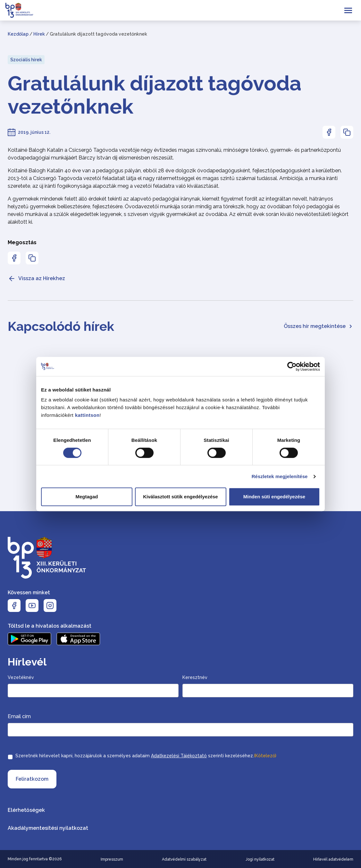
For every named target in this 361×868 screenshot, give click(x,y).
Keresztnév (195, 677)
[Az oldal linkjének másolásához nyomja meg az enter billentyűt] (347, 132)
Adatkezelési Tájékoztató (179, 756)
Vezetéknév (21, 677)
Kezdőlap (18, 34)
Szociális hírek (26, 60)
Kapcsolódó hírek (61, 326)
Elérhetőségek (26, 810)
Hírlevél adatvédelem (333, 859)
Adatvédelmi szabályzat (184, 859)
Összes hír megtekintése (319, 326)
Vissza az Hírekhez (36, 279)
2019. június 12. (34, 132)
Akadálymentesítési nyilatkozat (48, 828)
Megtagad (87, 497)
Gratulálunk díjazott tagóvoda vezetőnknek (155, 95)
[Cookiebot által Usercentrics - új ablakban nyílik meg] (292, 366)
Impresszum (112, 859)
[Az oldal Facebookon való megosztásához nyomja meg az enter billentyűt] (329, 132)
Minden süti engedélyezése (274, 497)
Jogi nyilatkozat (260, 859)
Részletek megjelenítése (280, 476)
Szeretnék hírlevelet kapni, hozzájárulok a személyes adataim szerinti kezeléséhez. (146, 756)
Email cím (19, 716)
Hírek (39, 34)
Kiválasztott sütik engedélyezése (180, 497)
